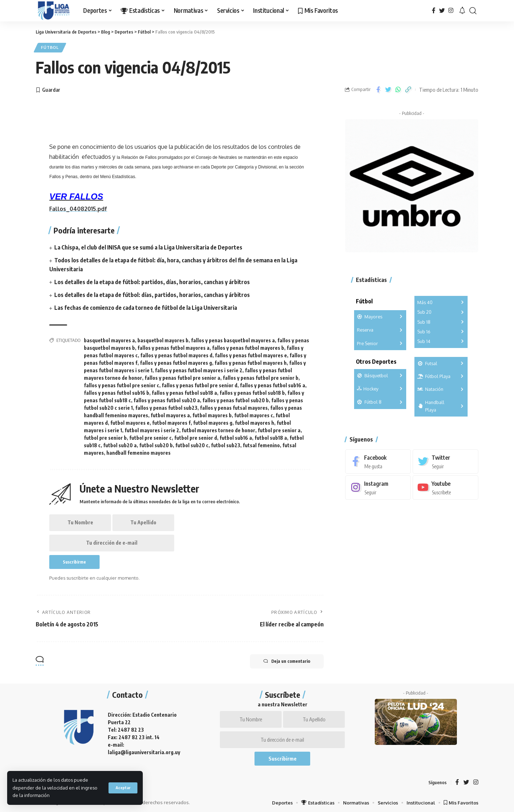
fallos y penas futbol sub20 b (236, 399)
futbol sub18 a (271, 436)
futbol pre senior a (279, 428)
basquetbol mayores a (109, 339)
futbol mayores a (170, 413)
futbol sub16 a (236, 436)
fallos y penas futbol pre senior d (200, 384)
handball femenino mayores (138, 451)
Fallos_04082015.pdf (79, 209)
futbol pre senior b (105, 436)
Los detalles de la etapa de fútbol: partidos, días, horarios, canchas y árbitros (152, 281)
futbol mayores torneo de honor (218, 428)
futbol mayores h (255, 421)
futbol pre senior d (196, 436)
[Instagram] (451, 11)
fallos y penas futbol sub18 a (184, 391)
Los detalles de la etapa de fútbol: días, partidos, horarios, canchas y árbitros (152, 293)
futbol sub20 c (192, 443)
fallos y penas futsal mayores (234, 406)
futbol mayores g (213, 421)
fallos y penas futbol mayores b (248, 346)
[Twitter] (442, 11)
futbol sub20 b (156, 443)
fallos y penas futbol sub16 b (117, 391)
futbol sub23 (226, 443)
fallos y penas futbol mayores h (251, 361)
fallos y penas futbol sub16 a (273, 384)
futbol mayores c (254, 413)
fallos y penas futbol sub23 (166, 406)
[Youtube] (445, 487)
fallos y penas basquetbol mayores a (233, 339)
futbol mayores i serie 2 (152, 428)
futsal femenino (261, 443)
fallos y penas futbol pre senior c (122, 384)
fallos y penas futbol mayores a (173, 346)
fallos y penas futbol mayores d (176, 354)
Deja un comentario (286, 661)
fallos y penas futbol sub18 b (252, 391)
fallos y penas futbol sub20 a (167, 399)
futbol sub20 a (120, 443)
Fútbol (50, 48)
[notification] (462, 11)
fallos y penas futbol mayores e (251, 354)
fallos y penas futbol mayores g (176, 361)
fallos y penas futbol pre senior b (261, 376)
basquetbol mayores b (163, 339)
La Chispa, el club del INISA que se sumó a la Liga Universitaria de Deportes (148, 247)
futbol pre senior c (150, 436)
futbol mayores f (171, 421)
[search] (473, 11)
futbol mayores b (212, 413)
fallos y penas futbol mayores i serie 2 (199, 369)
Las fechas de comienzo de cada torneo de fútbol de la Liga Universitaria (146, 306)
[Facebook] (434, 11)
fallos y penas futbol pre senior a (182, 376)
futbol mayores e (130, 421)
